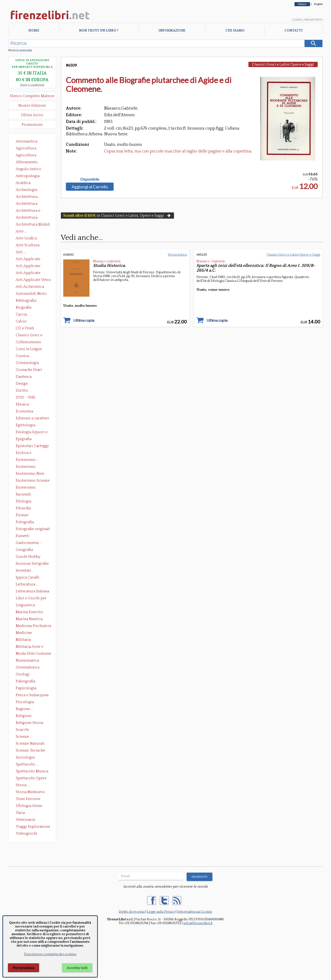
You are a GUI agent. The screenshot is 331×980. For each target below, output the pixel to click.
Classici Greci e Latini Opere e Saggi (33, 336)
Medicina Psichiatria (33, 626)
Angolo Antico (28, 169)
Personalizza (24, 968)
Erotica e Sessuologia (26, 453)
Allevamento (27, 162)
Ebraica (22, 404)
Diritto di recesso (132, 912)
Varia (20, 813)
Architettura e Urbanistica (28, 211)
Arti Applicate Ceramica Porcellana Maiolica (33, 259)
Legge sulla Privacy (161, 912)
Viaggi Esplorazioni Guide (33, 827)
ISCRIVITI (199, 877)
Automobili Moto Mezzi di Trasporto (32, 294)
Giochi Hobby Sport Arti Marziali (32, 557)
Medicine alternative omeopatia (25, 633)
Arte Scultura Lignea (28, 246)
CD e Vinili (25, 328)
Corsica (22, 356)
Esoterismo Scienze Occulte (33, 481)
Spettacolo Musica (32, 771)
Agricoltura (26, 148)
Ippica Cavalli (28, 577)
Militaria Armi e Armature (29, 647)
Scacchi (22, 730)
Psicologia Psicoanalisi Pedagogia (26, 702)
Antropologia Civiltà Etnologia (30, 176)
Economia (24, 411)
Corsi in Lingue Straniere (29, 349)
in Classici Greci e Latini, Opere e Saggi (117, 216)
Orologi (23, 674)
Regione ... (24, 709)
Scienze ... (24, 737)
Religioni (24, 716)
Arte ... (21, 231)
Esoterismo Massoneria (26, 467)
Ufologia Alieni (29, 806)
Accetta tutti (77, 968)
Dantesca (24, 377)
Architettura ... (28, 197)
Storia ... (23, 785)
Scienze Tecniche (30, 750)
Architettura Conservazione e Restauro (30, 204)
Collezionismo (28, 342)
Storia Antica (177, 255)
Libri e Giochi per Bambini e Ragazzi (32, 599)
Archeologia (26, 190)
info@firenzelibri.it (198, 923)
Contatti (294, 31)
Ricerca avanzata (20, 50)
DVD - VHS (26, 397)
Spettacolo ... (27, 764)
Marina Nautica (29, 619)
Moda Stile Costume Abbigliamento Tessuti (33, 654)
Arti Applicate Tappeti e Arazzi (30, 273)
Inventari (24, 570)
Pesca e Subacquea (32, 695)
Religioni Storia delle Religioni (29, 723)
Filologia (24, 501)
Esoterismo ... (27, 460)
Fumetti (23, 536)
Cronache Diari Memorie (29, 370)
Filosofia (23, 508)
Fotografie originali (33, 529)
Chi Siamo (235, 31)
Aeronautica (26, 141)
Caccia (21, 314)
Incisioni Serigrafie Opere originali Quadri (32, 564)
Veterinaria (25, 820)
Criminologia (27, 363)
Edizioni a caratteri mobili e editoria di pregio (33, 419)
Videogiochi (26, 833)
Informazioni (172, 31)
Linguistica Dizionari (25, 606)
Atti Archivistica (30, 287)
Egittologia (26, 425)
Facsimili (23, 494)
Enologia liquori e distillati (32, 432)
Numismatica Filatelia (27, 661)
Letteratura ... (27, 584)
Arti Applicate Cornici (28, 266)
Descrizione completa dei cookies (50, 954)
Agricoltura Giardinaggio (27, 156)
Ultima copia (84, 320)
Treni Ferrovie (28, 799)
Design (22, 384)
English (318, 4)
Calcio (21, 321)
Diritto (22, 390)
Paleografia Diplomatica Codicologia (27, 682)
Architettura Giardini (27, 218)
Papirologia (26, 688)
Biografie (24, 307)
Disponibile (90, 179)
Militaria (23, 640)
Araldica (23, 183)
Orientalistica (28, 667)
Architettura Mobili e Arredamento (33, 225)
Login (297, 20)
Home (34, 31)
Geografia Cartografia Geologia (26, 550)
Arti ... (21, 252)
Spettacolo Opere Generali (31, 779)
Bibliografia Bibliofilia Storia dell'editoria (30, 301)
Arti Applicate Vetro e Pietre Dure (33, 280)
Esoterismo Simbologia (26, 488)
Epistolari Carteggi (32, 446)
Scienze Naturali (30, 743)
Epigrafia (24, 439)
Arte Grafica (26, 238)
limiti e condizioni (32, 85)
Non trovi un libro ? (99, 31)
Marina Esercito (29, 612)
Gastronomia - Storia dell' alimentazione (29, 543)
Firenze (22, 515)
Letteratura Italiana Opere (32, 592)
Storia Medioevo (30, 792)
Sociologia (25, 757)
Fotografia (25, 522)
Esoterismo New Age (30, 474)
